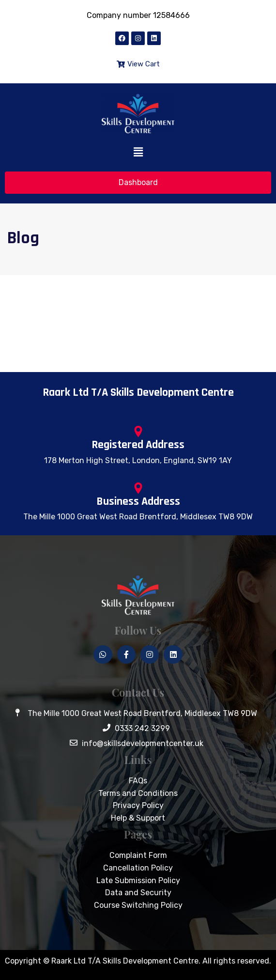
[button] (138, 153)
